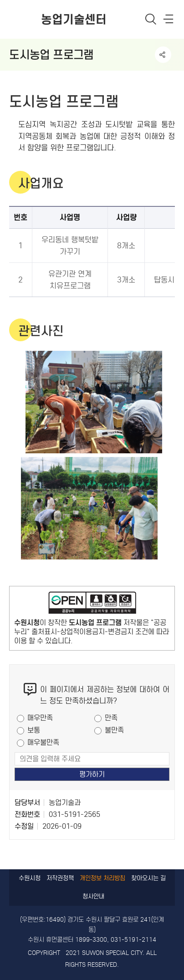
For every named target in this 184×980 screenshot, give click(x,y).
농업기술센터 (74, 19)
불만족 (114, 730)
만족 (111, 718)
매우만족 (40, 718)
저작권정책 (60, 878)
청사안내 (93, 896)
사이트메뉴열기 (169, 21)
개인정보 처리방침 (102, 878)
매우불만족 (43, 742)
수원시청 (30, 878)
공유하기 (163, 55)
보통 (34, 730)
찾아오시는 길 (148, 878)
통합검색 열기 (151, 19)
